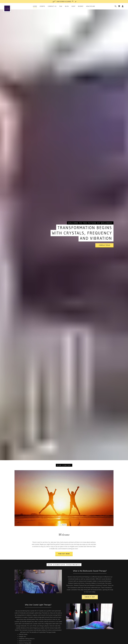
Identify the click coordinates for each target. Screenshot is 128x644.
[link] (7, 6)
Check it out (90, 597)
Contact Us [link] (52, 6)
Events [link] (42, 6)
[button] (123, 6)
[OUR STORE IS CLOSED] (64, 2)
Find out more (64, 554)
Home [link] (35, 6)
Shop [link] (73, 6)
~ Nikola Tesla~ (104, 245)
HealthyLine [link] (91, 6)
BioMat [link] (81, 6)
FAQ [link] (61, 6)
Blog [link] (67, 6)
